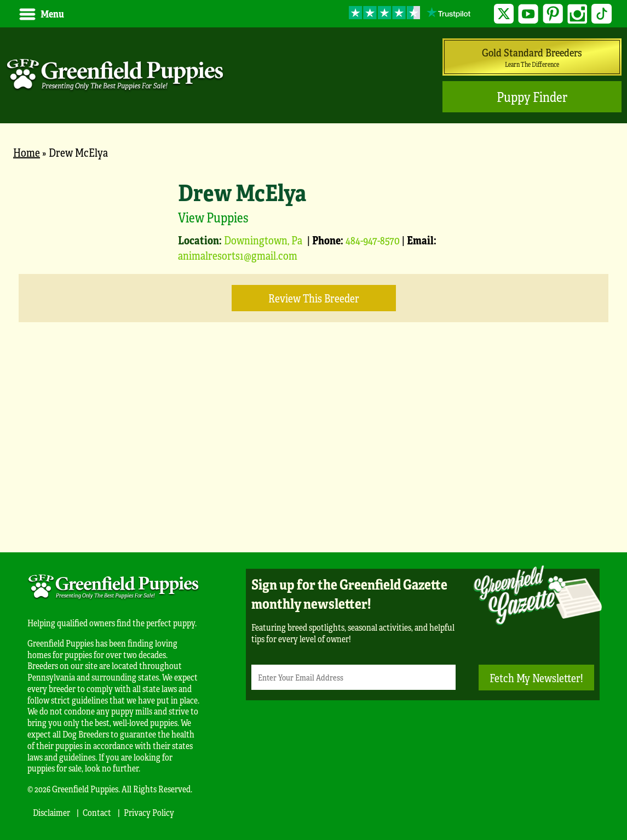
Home (27, 152)
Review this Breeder (314, 298)
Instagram (577, 14)
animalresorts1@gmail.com (238, 255)
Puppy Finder (532, 97)
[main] (313, 350)
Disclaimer (51, 812)
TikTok (602, 14)
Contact (97, 812)
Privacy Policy (149, 812)
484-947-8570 (373, 240)
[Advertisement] (313, 454)
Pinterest (553, 14)
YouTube (528, 14)
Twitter (504, 14)
